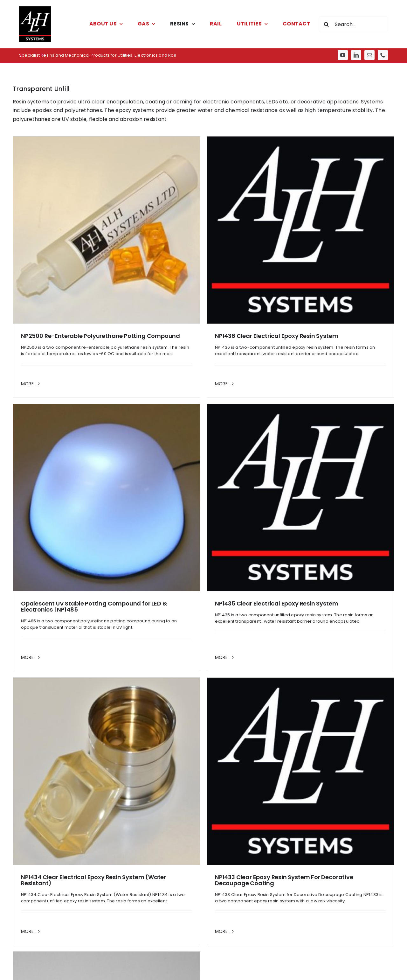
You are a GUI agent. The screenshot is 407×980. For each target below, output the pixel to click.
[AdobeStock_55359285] (336, 684)
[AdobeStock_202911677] (203, 684)
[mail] (369, 55)
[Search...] (353, 24)
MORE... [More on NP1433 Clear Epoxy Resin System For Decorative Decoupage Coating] (139, 638)
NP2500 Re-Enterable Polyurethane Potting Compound (100, 336)
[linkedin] (356, 55)
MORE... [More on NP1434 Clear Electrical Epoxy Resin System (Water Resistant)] (29, 638)
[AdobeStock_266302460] (71, 684)
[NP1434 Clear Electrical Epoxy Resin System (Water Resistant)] (107, 478)
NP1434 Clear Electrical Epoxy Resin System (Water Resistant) (93, 587)
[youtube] (343, 55)
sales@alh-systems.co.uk (62, 975)
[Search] (327, 24)
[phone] (383, 55)
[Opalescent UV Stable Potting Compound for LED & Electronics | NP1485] (274, 267)
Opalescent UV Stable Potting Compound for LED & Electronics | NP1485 (261, 375)
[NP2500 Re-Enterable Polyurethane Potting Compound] (107, 230)
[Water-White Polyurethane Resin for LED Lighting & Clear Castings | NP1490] (274, 562)
